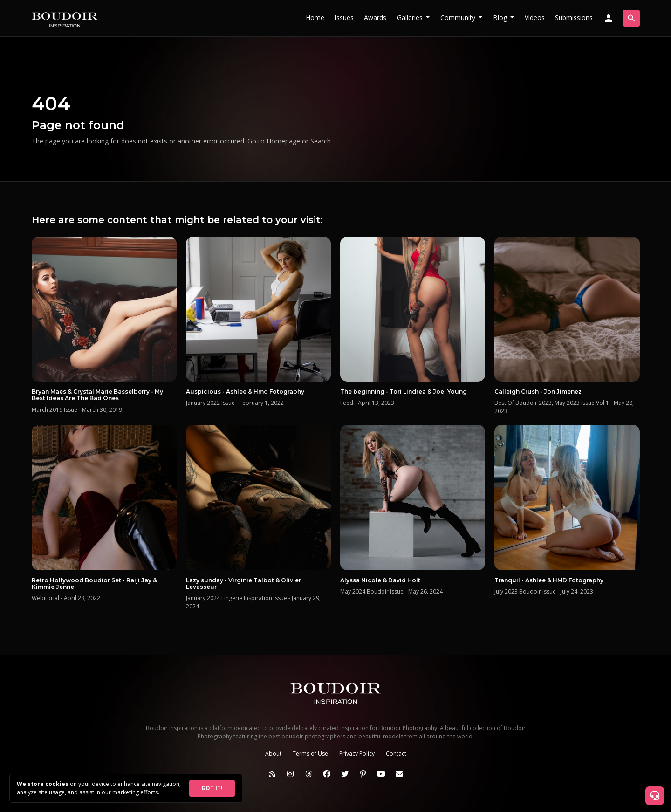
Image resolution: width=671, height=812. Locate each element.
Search (321, 141)
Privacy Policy (357, 754)
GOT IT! (212, 788)
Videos (535, 17)
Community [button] (459, 17)
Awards (375, 17)
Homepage (283, 141)
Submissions (574, 17)
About (273, 754)
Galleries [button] (411, 17)
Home (315, 17)
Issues (344, 17)
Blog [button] (501, 17)
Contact (396, 754)
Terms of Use (310, 754)
